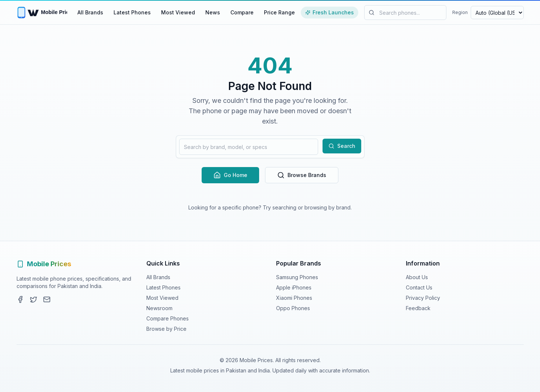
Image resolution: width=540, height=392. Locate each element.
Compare (242, 12)
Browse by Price (166, 329)
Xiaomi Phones (294, 298)
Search (342, 146)
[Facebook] (20, 299)
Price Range (279, 12)
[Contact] (47, 299)
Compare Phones (168, 318)
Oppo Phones (293, 308)
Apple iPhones (294, 287)
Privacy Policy (423, 298)
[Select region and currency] (497, 13)
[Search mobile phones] (405, 13)
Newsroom (159, 308)
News (213, 12)
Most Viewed (178, 12)
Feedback (418, 308)
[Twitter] (34, 299)
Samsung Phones (297, 277)
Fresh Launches (330, 12)
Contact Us (419, 287)
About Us (417, 277)
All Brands (90, 12)
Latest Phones (132, 12)
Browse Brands (302, 175)
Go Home (230, 175)
